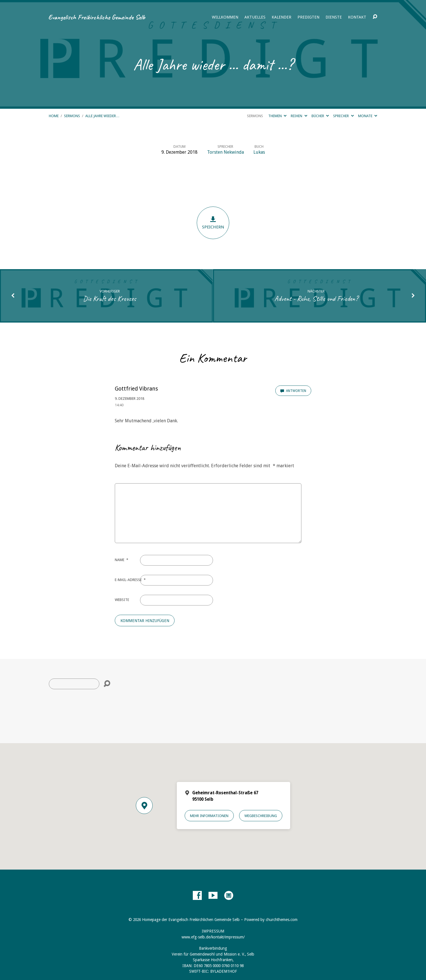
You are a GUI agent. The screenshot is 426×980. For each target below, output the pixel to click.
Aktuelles (255, 17)
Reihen (299, 116)
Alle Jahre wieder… (102, 116)
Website (122, 600)
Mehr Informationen (209, 816)
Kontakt (357, 17)
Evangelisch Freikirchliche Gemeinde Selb (97, 17)
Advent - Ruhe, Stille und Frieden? (316, 299)
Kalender (281, 17)
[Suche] (74, 684)
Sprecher (343, 116)
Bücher (320, 116)
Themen (277, 116)
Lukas (259, 152)
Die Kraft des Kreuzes (110, 299)
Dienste (334, 17)
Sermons (72, 116)
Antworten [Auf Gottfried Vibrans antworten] (293, 391)
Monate (368, 116)
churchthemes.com (282, 920)
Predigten (308, 17)
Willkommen (225, 17)
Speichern (213, 223)
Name (122, 560)
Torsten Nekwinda (225, 152)
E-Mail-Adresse (130, 580)
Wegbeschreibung (261, 816)
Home (54, 116)
